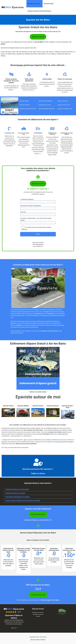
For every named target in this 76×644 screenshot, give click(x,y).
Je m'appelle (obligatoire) (38, 201)
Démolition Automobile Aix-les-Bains (18, 497)
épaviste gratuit (59, 442)
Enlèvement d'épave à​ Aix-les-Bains (17, 489)
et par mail (38, 214)
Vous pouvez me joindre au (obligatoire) (38, 207)
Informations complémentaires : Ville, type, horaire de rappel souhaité (38, 221)
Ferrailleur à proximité (38, 614)
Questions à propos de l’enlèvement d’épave (39, 11)
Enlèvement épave (49, 4)
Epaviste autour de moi (34, 4)
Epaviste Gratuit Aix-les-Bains (15, 493)
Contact (38, 616)
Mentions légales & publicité (38, 640)
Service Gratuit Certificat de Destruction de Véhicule (23, 501)
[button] (41, 4)
